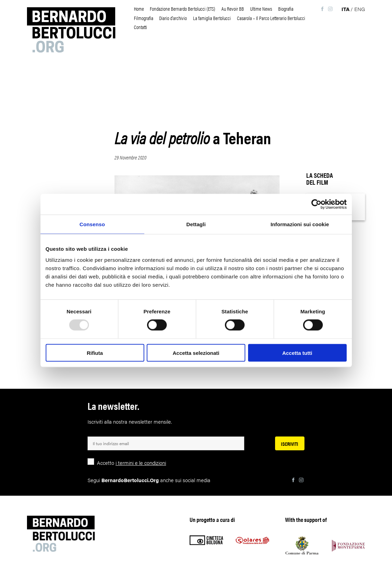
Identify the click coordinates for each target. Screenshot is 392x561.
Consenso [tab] (92, 224)
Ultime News (261, 8)
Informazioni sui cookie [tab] (300, 224)
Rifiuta (95, 353)
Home (139, 8)
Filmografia (144, 18)
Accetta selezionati (196, 353)
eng (360, 9)
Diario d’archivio (173, 18)
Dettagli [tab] (196, 224)
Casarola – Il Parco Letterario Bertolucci (271, 18)
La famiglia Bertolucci (212, 18)
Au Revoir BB (233, 8)
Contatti (140, 27)
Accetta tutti (297, 353)
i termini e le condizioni (141, 463)
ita (345, 9)
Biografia (286, 8)
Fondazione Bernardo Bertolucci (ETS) (183, 8)
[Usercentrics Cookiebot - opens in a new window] (316, 204)
